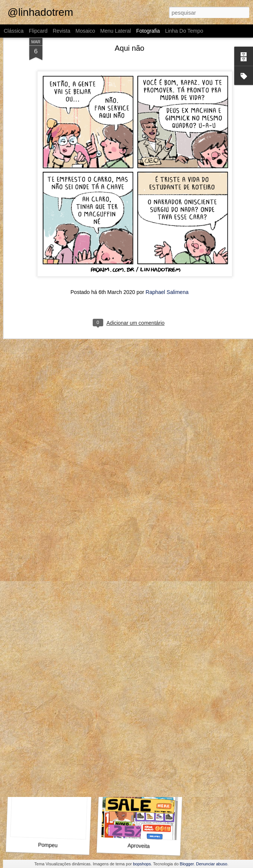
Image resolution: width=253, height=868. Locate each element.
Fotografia (148, 31)
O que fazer (139, 747)
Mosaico (85, 31)
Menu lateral (116, 31)
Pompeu (48, 845)
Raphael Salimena (167, 229)
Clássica (14, 31)
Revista (61, 31)
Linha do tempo (184, 31)
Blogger (187, 864)
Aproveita (139, 846)
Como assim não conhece (143, 640)
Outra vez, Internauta (51, 747)
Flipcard (38, 31)
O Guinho (46, 641)
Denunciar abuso (212, 864)
